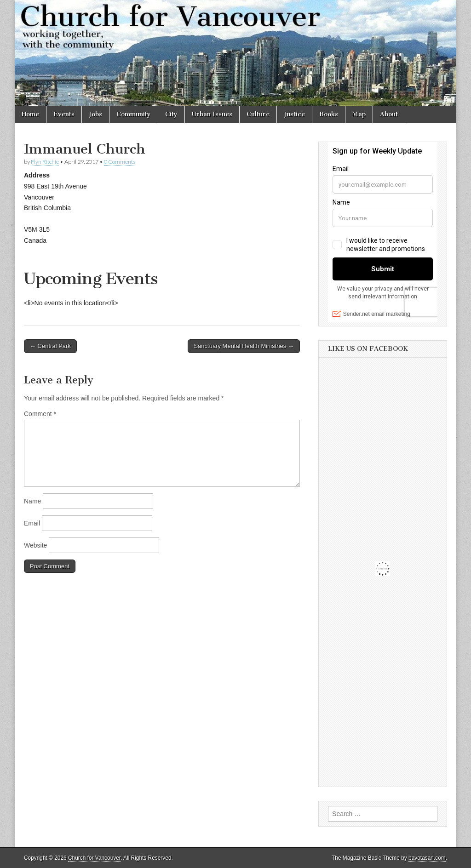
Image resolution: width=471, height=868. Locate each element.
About (389, 114)
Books (329, 114)
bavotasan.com (427, 858)
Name (32, 501)
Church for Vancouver (94, 858)
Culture (258, 114)
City (171, 114)
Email (32, 523)
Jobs (95, 114)
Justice (294, 114)
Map (359, 114)
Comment (40, 414)
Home (30, 114)
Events (64, 114)
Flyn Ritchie (45, 162)
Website (35, 545)
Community (134, 114)
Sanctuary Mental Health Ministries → (244, 346)
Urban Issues (212, 114)
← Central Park (50, 346)
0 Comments (120, 162)
